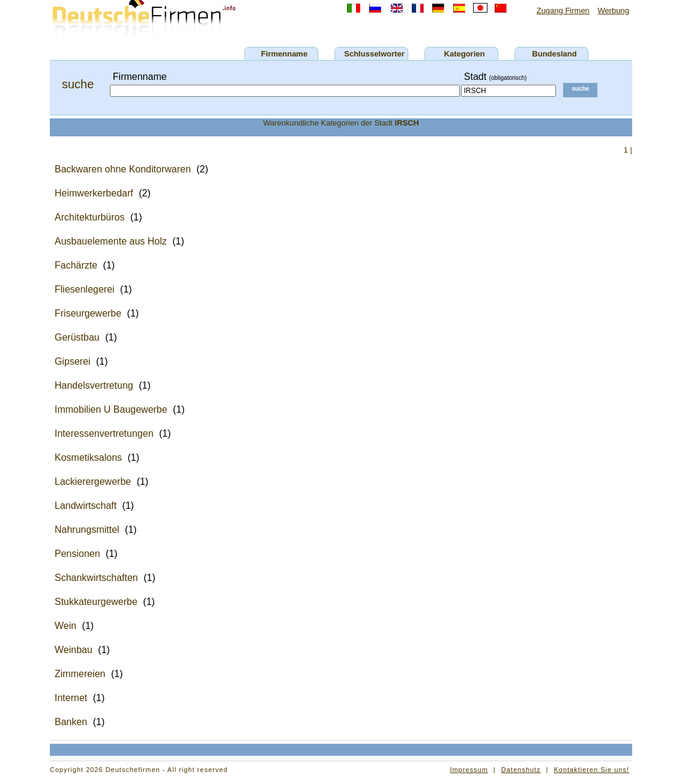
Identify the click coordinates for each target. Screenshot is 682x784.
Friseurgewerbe (88, 313)
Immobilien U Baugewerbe (111, 409)
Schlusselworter (374, 54)
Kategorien (465, 54)
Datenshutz (521, 770)
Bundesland (554, 54)
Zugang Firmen (563, 11)
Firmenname (284, 54)
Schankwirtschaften (96, 578)
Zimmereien (80, 674)
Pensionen (77, 554)
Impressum (469, 770)
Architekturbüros (90, 217)
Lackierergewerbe (93, 482)
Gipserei (73, 361)
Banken (71, 722)
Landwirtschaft (86, 506)
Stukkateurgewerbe (96, 602)
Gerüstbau (77, 337)
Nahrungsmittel (87, 530)
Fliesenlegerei (85, 289)
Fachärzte (76, 265)
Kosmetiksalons (88, 457)
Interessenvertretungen (104, 433)
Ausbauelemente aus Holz (111, 241)
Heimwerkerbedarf (94, 193)
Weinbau (74, 650)
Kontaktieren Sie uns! (591, 770)
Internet (71, 698)
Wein (65, 626)
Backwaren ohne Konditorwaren (123, 169)
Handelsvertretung (94, 385)
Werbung (613, 11)
